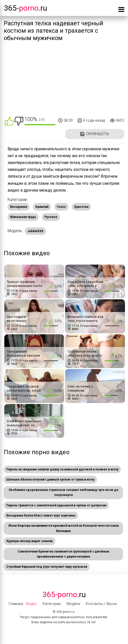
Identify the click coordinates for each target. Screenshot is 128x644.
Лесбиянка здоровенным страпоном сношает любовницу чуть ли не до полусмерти (63, 492)
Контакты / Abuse (101, 604)
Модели (73, 604)
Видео (32, 604)
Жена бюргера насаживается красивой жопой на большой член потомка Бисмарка (63, 528)
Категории (52, 604)
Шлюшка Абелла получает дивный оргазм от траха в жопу (50, 480)
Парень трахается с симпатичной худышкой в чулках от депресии (56, 505)
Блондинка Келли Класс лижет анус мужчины (41, 516)
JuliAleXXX (35, 231)
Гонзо (61, 207)
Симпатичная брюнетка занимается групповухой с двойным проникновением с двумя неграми (63, 554)
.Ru (64, 594)
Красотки (81, 207)
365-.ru (25, 8)
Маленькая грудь (23, 217)
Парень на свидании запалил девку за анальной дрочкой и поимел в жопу (62, 469)
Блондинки (19, 207)
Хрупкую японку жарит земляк (30, 541)
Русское (51, 217)
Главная (16, 604)
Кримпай (42, 207)
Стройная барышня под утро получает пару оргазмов (47, 567)
